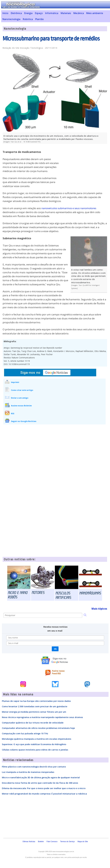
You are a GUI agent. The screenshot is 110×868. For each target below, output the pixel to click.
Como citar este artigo (22, 390)
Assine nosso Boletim (21, 406)
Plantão (39, 19)
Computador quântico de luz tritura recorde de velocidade (33, 723)
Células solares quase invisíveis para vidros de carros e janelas (35, 750)
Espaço (39, 13)
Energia (28, 13)
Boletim (41, 842)
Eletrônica (16, 13)
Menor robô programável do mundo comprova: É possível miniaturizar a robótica (44, 794)
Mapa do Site (83, 842)
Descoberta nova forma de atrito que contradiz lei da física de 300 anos (40, 783)
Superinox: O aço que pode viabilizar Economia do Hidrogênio (34, 744)
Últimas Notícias (29, 842)
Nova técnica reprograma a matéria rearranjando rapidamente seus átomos (42, 717)
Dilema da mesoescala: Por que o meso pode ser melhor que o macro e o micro (44, 788)
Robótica (28, 19)
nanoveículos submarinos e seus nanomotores (69, 208)
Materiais (66, 13)
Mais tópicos (99, 609)
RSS (13, 413)
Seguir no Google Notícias (24, 421)
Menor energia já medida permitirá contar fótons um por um (34, 712)
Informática (52, 13)
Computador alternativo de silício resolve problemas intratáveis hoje (38, 728)
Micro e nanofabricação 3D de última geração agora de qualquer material (41, 777)
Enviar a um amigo (20, 398)
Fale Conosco (52, 842)
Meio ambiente (95, 13)
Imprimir (15, 382)
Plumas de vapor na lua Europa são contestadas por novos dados (36, 701)
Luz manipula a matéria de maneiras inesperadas (28, 772)
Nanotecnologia (11, 19)
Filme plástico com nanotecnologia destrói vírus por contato (34, 767)
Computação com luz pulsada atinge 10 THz (25, 733)
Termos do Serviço (68, 842)
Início (5, 13)
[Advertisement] (85, 166)
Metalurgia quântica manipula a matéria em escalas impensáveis (37, 739)
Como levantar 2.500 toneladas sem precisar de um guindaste (35, 706)
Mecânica (79, 13)
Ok (55, 649)
